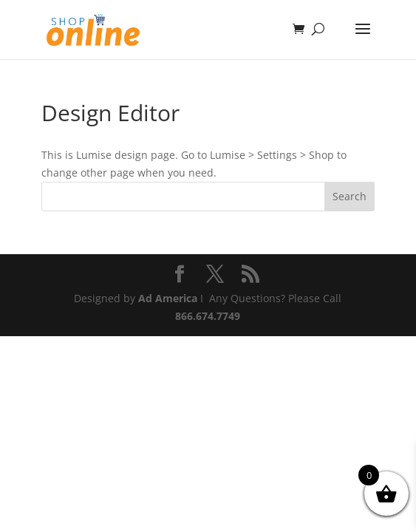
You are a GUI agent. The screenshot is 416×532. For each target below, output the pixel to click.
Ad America (168, 298)
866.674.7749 (208, 316)
